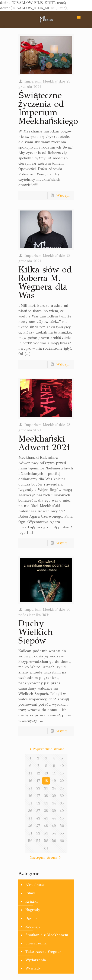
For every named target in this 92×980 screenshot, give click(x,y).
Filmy (30, 893)
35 (62, 803)
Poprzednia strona (46, 749)
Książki (32, 901)
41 (30, 818)
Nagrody (33, 910)
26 (30, 796)
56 (30, 841)
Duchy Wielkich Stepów (36, 632)
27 (38, 796)
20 (62, 781)
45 (62, 818)
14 (54, 773)
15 (62, 773)
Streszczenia (36, 943)
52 (38, 833)
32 (38, 803)
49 (54, 826)
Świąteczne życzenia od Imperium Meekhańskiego (48, 108)
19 (54, 781)
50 (62, 826)
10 (62, 766)
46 (30, 826)
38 (46, 811)
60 (62, 841)
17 (38, 781)
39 (54, 811)
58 (46, 841)
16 (30, 781)
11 (30, 773)
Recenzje (33, 927)
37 (38, 811)
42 (38, 818)
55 (62, 833)
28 (46, 796)
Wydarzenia (36, 960)
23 (46, 788)
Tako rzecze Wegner (43, 952)
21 (30, 788)
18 (46, 781)
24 (54, 788)
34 (54, 803)
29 (54, 796)
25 (62, 788)
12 (38, 773)
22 (38, 788)
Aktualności (36, 885)
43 (46, 818)
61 (46, 848)
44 (54, 818)
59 (54, 841)
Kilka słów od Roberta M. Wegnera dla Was (45, 282)
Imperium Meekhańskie (45, 81)
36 (30, 811)
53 (46, 833)
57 (38, 841)
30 (62, 796)
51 (30, 833)
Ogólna (31, 918)
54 (54, 833)
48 (46, 826)
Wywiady (33, 968)
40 (62, 811)
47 (38, 826)
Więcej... (63, 195)
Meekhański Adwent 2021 (44, 443)
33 (46, 803)
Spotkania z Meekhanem (47, 935)
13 (46, 773)
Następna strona (46, 857)
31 (30, 803)
